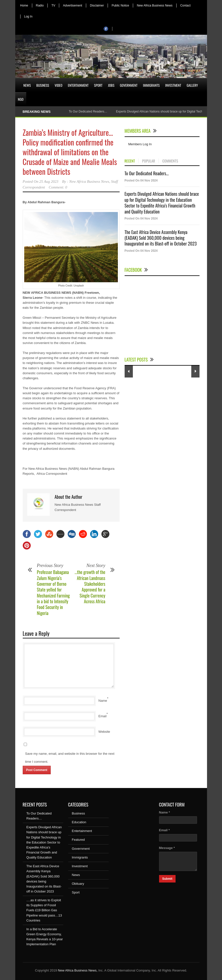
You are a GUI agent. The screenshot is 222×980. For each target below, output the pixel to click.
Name (103, 701)
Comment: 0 (58, 187)
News (27, 85)
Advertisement (73, 5)
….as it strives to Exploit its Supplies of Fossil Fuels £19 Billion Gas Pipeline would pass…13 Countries (44, 910)
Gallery (192, 85)
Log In (28, 16)
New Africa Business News (155, 5)
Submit (167, 879)
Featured (78, 840)
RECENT (130, 161)
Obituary (78, 884)
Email (103, 716)
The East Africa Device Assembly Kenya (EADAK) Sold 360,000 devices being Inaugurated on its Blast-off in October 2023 (161, 238)
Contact (185, 5)
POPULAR (149, 161)
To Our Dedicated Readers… (88, 111)
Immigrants (151, 85)
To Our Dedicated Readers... (147, 173)
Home (24, 5)
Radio (40, 5)
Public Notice (120, 5)
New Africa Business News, (78, 970)
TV (53, 5)
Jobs (111, 85)
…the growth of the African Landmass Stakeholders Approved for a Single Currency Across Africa (90, 587)
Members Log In (140, 144)
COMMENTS (170, 161)
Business (43, 85)
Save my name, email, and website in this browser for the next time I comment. (70, 758)
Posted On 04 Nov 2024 (141, 180)
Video (59, 85)
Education (79, 822)
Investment (173, 85)
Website (104, 732)
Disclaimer (97, 5)
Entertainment (78, 85)
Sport (98, 85)
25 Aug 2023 (49, 181)
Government (129, 85)
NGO (21, 99)
